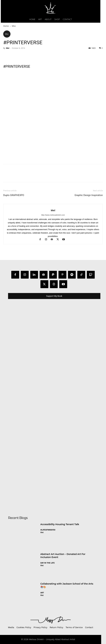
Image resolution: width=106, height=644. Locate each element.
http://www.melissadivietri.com (53, 215)
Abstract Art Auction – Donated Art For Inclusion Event (63, 556)
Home (6, 26)
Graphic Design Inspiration (89, 195)
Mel (8, 48)
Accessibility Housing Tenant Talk (60, 524)
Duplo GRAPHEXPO (14, 195)
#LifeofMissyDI (48, 530)
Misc (14, 26)
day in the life (48, 563)
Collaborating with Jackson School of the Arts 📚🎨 (67, 585)
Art (42, 593)
